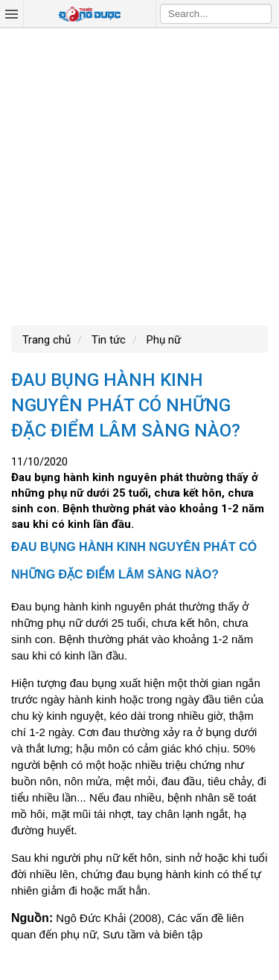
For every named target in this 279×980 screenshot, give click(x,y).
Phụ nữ (162, 340)
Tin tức (107, 340)
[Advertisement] (139, 175)
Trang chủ (46, 340)
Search (260, 13)
